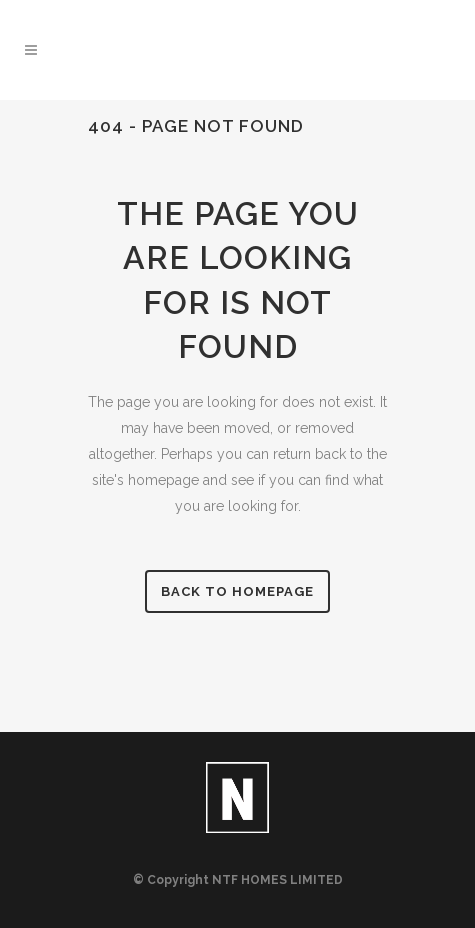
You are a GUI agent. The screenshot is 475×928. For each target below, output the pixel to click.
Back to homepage (237, 591)
